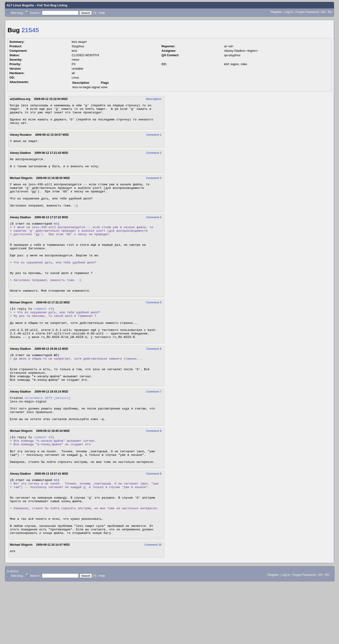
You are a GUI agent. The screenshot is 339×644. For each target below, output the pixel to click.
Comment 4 (154, 229)
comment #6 (43, 481)
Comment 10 (153, 605)
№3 (56, 236)
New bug (17, 13)
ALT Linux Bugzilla (20, 5)
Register (276, 12)
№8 (56, 529)
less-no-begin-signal (86, 87)
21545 (30, 30)
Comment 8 (154, 474)
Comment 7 (154, 430)
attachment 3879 (38, 437)
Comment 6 (154, 381)
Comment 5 (154, 329)
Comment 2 (154, 158)
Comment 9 (154, 522)
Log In (289, 12)
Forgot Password (307, 12)
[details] (62, 437)
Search (34, 13)
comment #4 (43, 335)
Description (154, 99)
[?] (94, 13)
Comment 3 (154, 185)
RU (330, 12)
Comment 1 (154, 139)
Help (102, 13)
